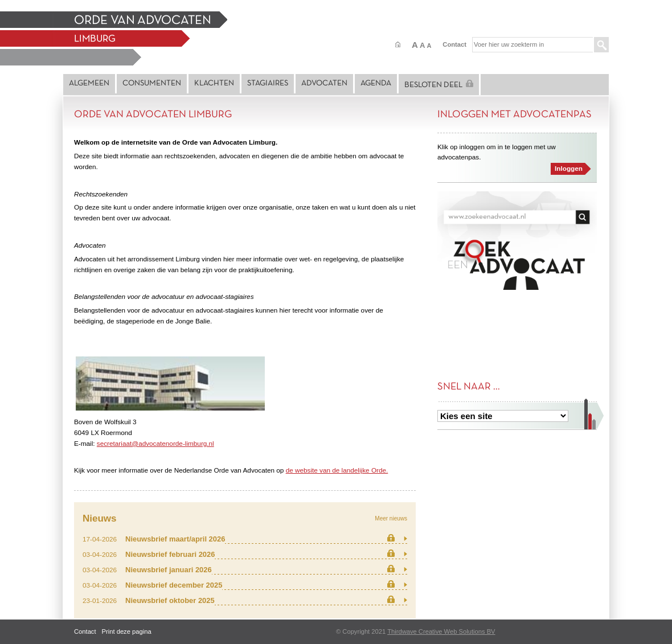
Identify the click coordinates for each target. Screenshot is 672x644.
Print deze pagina (127, 631)
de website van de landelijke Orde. (337, 470)
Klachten (214, 83)
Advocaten (324, 83)
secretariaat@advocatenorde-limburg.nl (155, 443)
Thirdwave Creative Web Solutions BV (441, 631)
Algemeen (89, 83)
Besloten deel (439, 84)
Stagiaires (268, 83)
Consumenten (152, 83)
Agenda (376, 83)
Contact (454, 44)
